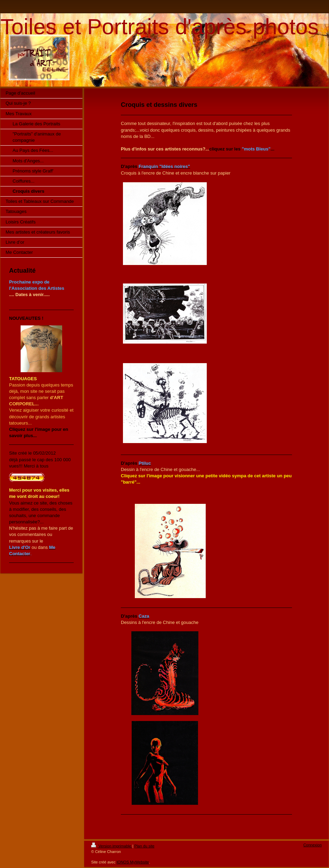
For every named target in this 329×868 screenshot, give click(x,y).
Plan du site (144, 846)
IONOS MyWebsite (133, 862)
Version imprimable (112, 846)
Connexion (312, 845)
